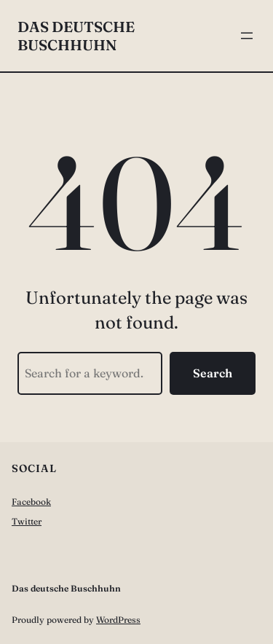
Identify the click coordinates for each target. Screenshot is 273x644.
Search (213, 373)
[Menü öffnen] (247, 36)
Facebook (31, 502)
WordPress (118, 620)
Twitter (27, 521)
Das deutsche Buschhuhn (76, 36)
